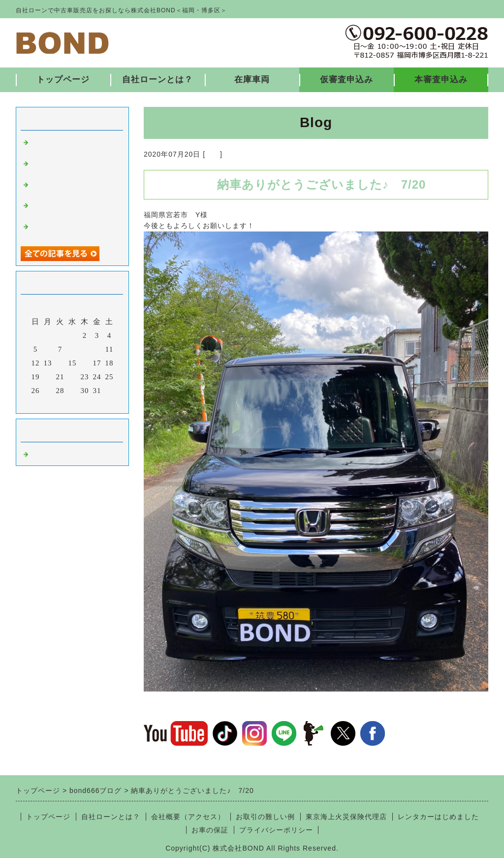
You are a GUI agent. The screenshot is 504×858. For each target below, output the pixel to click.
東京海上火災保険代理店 (346, 817)
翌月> (93, 403)
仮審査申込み (346, 80)
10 (97, 349)
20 (48, 377)
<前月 (52, 403)
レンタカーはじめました (438, 817)
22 (73, 377)
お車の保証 (210, 830)
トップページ (63, 80)
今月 (72, 403)
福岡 (213, 154)
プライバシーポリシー (276, 830)
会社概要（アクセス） (188, 817)
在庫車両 (252, 80)
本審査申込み (441, 80)
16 (85, 363)
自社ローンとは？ (157, 80)
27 (48, 391)
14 (60, 363)
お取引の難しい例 (265, 817)
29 (73, 391)
